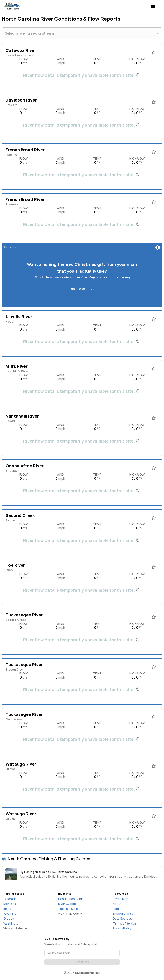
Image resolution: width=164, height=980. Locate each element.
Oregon (9, 918)
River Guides (67, 904)
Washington (12, 923)
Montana (10, 904)
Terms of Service (125, 923)
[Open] (158, 33)
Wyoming (10, 914)
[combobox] (79, 33)
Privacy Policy (122, 928)
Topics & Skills (68, 909)
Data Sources (122, 918)
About (117, 904)
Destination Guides (72, 899)
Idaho (7, 909)
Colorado (10, 899)
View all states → (15, 928)
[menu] (153, 7)
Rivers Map (121, 899)
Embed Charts (123, 914)
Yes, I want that (82, 289)
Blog (116, 909)
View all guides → (70, 914)
